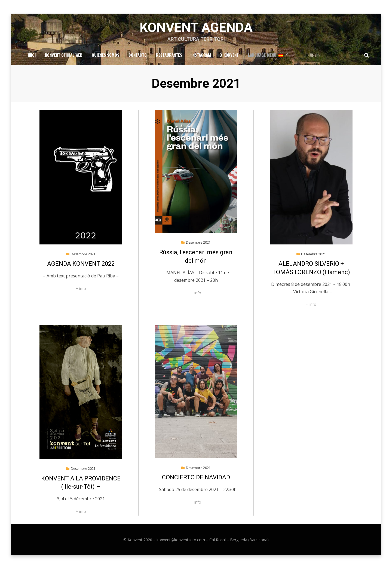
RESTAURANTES (169, 55)
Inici (32, 55)
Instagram (201, 55)
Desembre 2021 (83, 254)
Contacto (138, 55)
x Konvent (229, 55)
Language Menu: (266, 55)
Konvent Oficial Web (64, 55)
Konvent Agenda (196, 27)
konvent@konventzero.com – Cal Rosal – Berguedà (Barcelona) (213, 540)
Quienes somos (105, 55)
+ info (81, 288)
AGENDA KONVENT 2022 (81, 264)
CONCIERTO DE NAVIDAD (196, 477)
